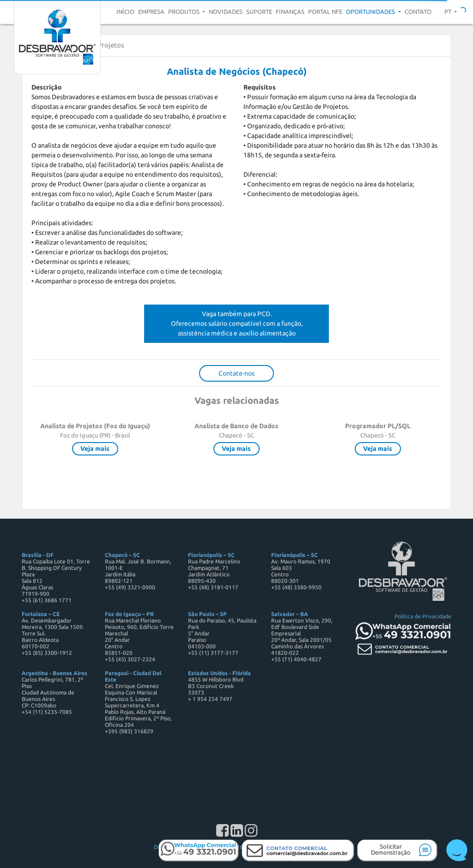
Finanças (290, 12)
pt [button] (449, 12)
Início (125, 12)
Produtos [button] (185, 12)
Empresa (151, 12)
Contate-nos (236, 373)
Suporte (259, 12)
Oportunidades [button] (371, 12)
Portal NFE (325, 12)
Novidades (226, 12)
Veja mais (95, 449)
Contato (418, 12)
